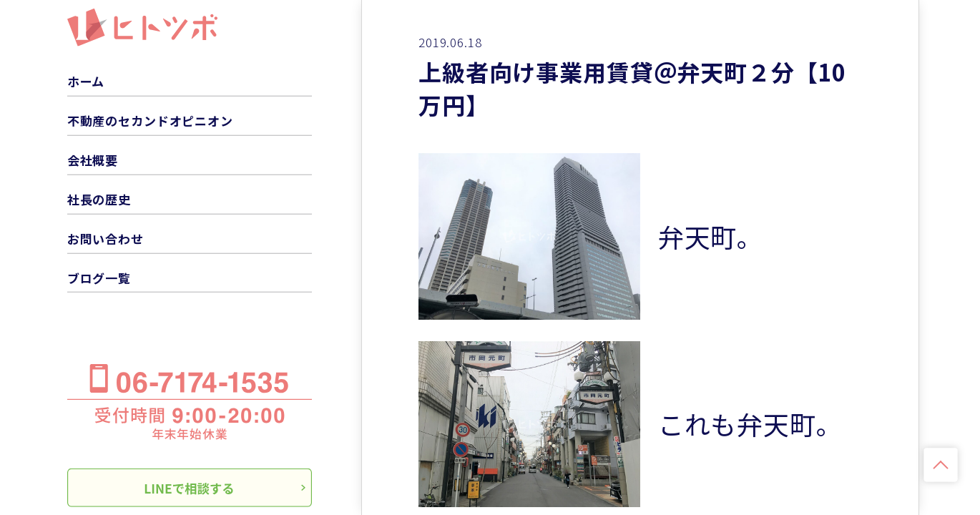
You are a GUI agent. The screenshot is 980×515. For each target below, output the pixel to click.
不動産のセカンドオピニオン (150, 121)
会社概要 (93, 160)
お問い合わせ (106, 238)
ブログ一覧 (99, 277)
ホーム (86, 81)
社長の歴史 (99, 199)
